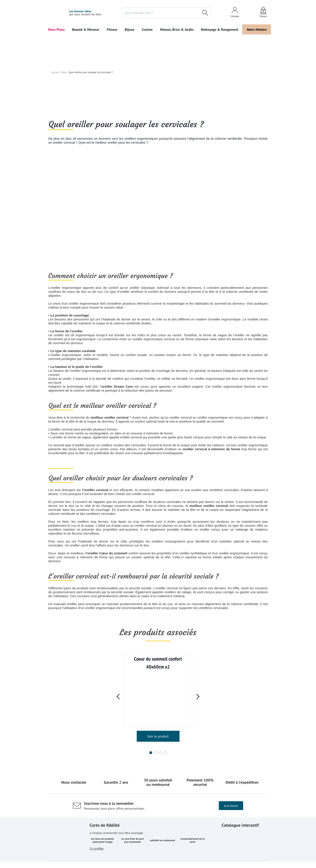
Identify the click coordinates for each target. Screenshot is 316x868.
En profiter (97, 786)
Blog (64, 108)
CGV (128, 854)
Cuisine (148, 29)
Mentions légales (109, 854)
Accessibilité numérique (203, 854)
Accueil (55, 108)
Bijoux (129, 29)
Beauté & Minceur (85, 29)
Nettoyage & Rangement (220, 29)
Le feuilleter (245, 780)
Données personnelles (167, 854)
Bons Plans (57, 29)
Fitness (111, 29)
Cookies (141, 854)
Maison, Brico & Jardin (178, 29)
